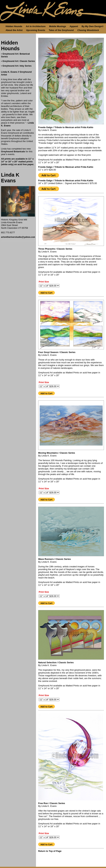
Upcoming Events (36, 30)
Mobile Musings (58, 26)
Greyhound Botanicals (13, 151)
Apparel (74, 26)
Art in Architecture (36, 26)
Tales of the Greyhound (61, 30)
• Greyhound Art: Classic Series (18, 61)
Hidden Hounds (14, 26)
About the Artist (14, 30)
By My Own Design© (93, 26)
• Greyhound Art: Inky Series (16, 66)
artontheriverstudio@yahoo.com (18, 237)
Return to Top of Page (50, 851)
